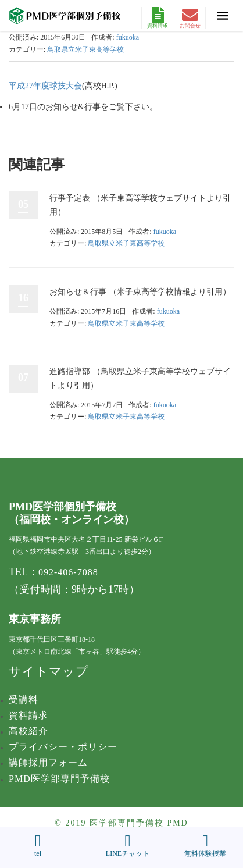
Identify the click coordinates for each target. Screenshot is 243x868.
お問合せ (190, 18)
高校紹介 (28, 731)
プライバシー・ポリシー (63, 747)
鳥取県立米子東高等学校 (85, 49)
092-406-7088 (68, 572)
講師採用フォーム (48, 762)
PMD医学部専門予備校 (59, 779)
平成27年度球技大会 (45, 86)
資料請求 (158, 18)
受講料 (24, 700)
